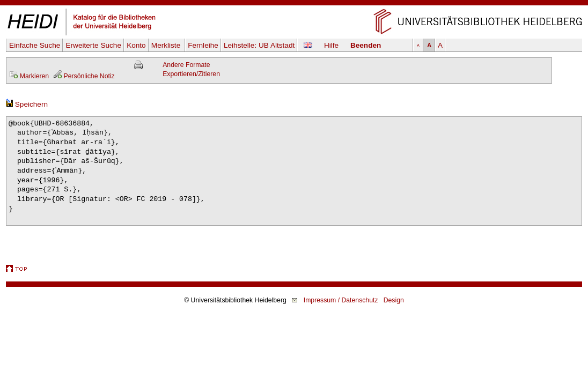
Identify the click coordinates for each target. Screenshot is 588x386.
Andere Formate (186, 65)
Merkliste (167, 45)
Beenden (366, 45)
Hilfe (331, 45)
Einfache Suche (35, 45)
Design (394, 300)
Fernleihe (203, 45)
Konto (136, 45)
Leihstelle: (259, 45)
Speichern (27, 104)
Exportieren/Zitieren (191, 74)
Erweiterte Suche (93, 45)
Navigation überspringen (294, 5)
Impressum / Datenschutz (341, 300)
